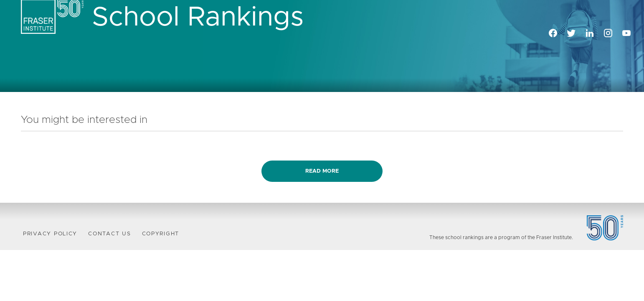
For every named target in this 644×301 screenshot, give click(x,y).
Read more (322, 171)
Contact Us (109, 234)
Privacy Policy (50, 234)
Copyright (161, 234)
